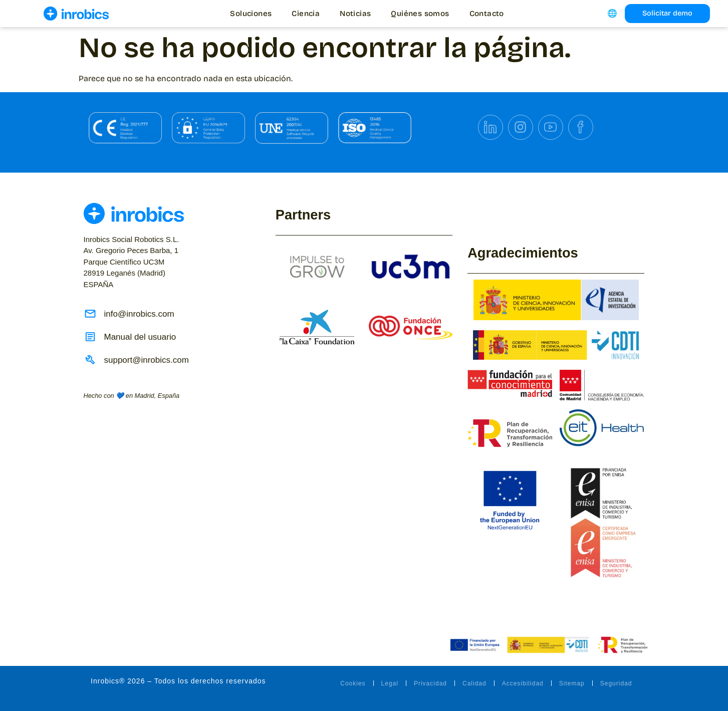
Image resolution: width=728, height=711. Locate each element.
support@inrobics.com (147, 360)
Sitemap (572, 683)
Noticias (355, 14)
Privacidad (430, 683)
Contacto (487, 14)
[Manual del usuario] (90, 337)
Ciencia (306, 14)
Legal (390, 683)
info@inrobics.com (139, 314)
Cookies (353, 683)
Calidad (474, 683)
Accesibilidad (523, 683)
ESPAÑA (132, 262)
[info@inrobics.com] (90, 314)
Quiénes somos (420, 14)
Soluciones (251, 14)
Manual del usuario (140, 337)
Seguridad (616, 683)
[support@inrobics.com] (90, 360)
